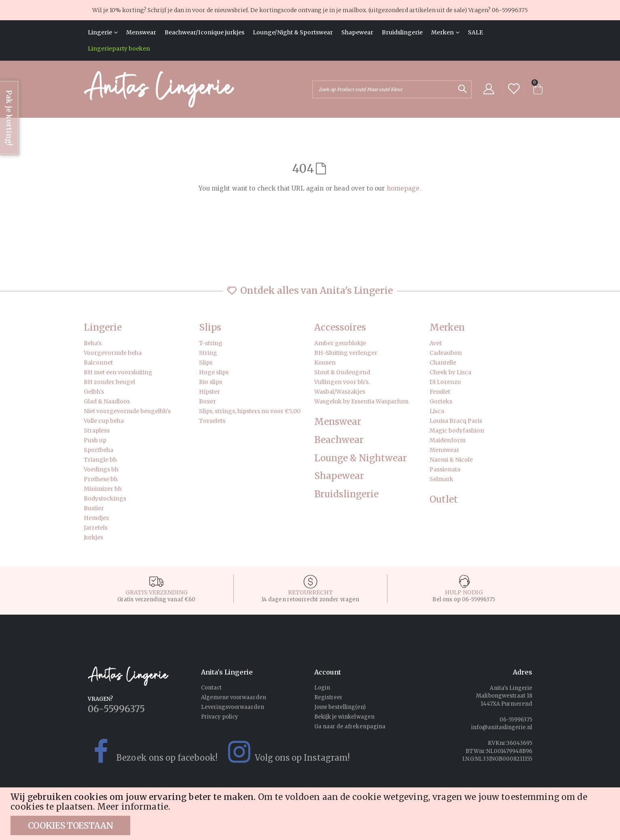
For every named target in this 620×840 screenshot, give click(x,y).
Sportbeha (98, 450)
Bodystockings (105, 498)
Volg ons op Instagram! (284, 752)
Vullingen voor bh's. (342, 382)
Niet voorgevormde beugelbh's (127, 411)
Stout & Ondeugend (342, 372)
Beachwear (339, 440)
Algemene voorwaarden (234, 697)
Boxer (207, 401)
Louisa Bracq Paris (456, 421)
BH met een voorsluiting (118, 372)
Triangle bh (100, 460)
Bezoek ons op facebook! (149, 752)
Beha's (93, 343)
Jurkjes (93, 537)
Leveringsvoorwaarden (233, 707)
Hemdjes (96, 518)
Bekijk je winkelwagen (344, 717)
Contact (211, 688)
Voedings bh (101, 469)
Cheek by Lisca (450, 372)
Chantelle (443, 363)
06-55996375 (510, 10)
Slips (210, 328)
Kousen (325, 363)
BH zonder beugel (109, 382)
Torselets (212, 421)
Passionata (445, 469)
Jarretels (96, 528)
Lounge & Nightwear (361, 458)
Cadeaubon (446, 353)
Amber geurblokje (340, 343)
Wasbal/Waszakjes (340, 392)
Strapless (97, 431)
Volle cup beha (104, 421)
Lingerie (103, 328)
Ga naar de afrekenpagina (350, 727)
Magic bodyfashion (457, 431)
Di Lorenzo (445, 382)
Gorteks (441, 401)
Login (322, 688)
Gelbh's (94, 392)
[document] (311, 814)
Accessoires (340, 328)
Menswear (338, 422)
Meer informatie (133, 807)
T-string (211, 343)
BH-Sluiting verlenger (346, 353)
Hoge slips (214, 372)
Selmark (441, 479)
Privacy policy (220, 717)
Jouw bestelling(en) (340, 707)
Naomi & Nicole (451, 460)
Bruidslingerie (346, 494)
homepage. (404, 188)
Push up (95, 440)
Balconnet (98, 363)
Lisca (437, 411)
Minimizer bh (103, 489)
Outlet (444, 500)
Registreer (329, 697)
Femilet (440, 392)
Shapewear (339, 476)
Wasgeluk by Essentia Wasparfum (361, 401)
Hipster (209, 392)
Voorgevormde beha (113, 353)
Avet (436, 343)
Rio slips (211, 382)
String (208, 353)
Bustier (94, 508)
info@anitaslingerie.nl (502, 727)
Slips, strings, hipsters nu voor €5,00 (250, 411)
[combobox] (392, 89)
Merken (447, 328)
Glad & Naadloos (107, 401)
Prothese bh (101, 479)
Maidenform (448, 440)
